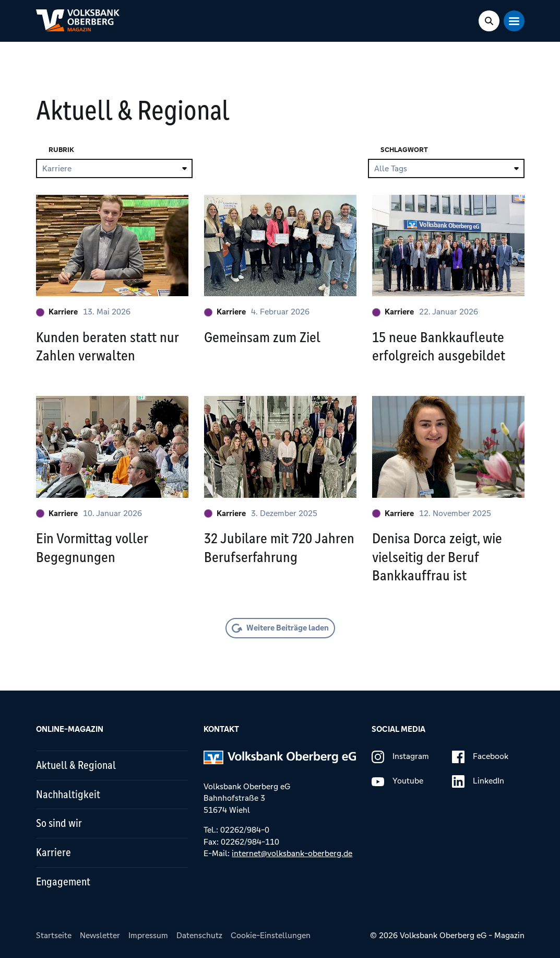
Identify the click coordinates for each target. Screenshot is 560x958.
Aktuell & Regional (76, 765)
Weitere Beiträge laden (288, 628)
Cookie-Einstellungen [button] (271, 935)
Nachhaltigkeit (68, 795)
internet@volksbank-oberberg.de (292, 853)
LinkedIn (478, 781)
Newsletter (100, 935)
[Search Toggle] (489, 21)
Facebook (480, 757)
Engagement (63, 882)
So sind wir (59, 823)
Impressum (148, 935)
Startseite (54, 935)
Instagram (400, 757)
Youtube (397, 781)
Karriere (57, 312)
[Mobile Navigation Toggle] (514, 21)
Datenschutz (199, 935)
